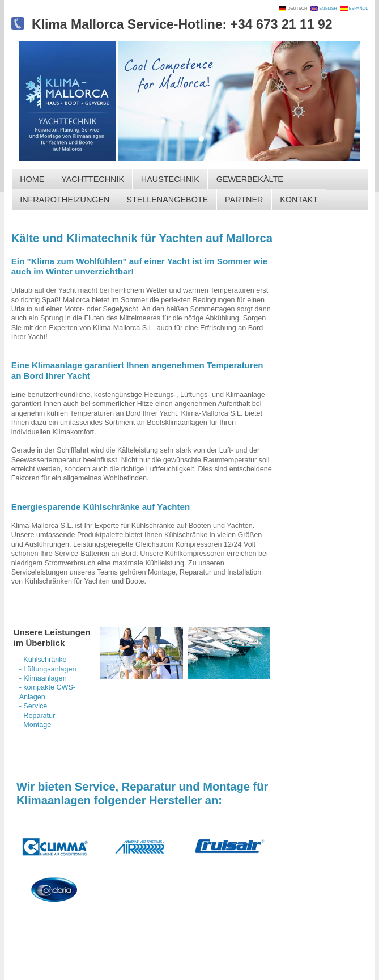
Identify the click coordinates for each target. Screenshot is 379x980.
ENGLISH (329, 8)
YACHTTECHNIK (93, 179)
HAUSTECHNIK (170, 179)
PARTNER (244, 200)
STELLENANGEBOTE (167, 200)
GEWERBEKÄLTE (250, 179)
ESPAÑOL (358, 8)
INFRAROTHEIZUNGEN (65, 200)
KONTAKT (299, 200)
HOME (32, 179)
